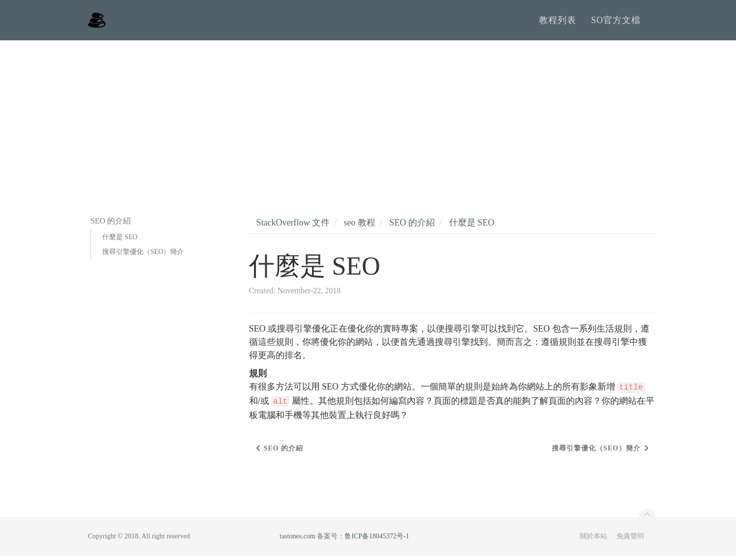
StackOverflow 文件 (293, 226)
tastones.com (297, 540)
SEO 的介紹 (412, 226)
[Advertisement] (368, 118)
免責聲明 (630, 540)
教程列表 (558, 22)
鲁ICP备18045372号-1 (377, 540)
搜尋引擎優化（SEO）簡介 (143, 256)
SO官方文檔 (616, 22)
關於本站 (594, 540)
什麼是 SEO (120, 241)
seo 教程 (359, 226)
